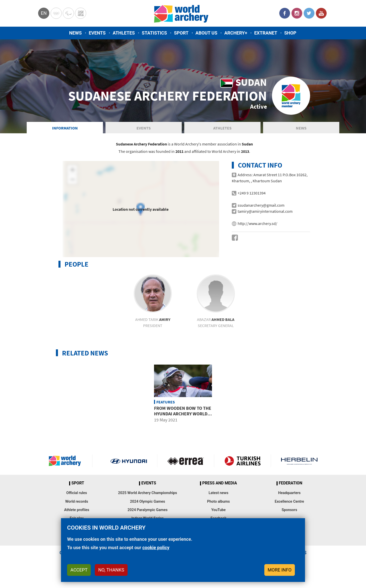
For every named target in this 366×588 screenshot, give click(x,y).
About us (206, 33)
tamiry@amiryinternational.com (265, 214)
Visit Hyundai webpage (129, 464)
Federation (291, 486)
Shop (290, 33)
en (44, 13)
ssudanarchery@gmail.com (261, 208)
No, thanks (111, 570)
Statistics (154, 33)
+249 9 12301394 (252, 195)
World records (77, 504)
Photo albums (218, 504)
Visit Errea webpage (186, 464)
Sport (181, 33)
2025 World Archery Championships (148, 495)
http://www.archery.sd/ (257, 226)
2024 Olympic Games (148, 504)
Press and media (220, 486)
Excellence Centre (289, 504)
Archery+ (236, 33)
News (75, 33)
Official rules (77, 495)
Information (65, 130)
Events (97, 33)
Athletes (124, 33)
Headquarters (289, 495)
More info (280, 570)
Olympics (56, 13)
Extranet (266, 33)
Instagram (297, 13)
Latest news (219, 495)
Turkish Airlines (243, 464)
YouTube (321, 13)
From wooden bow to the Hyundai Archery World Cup (183, 416)
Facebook (285, 13)
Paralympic (68, 13)
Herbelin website (299, 464)
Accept (79, 570)
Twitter (309, 13)
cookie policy (156, 548)
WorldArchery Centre (81, 13)
